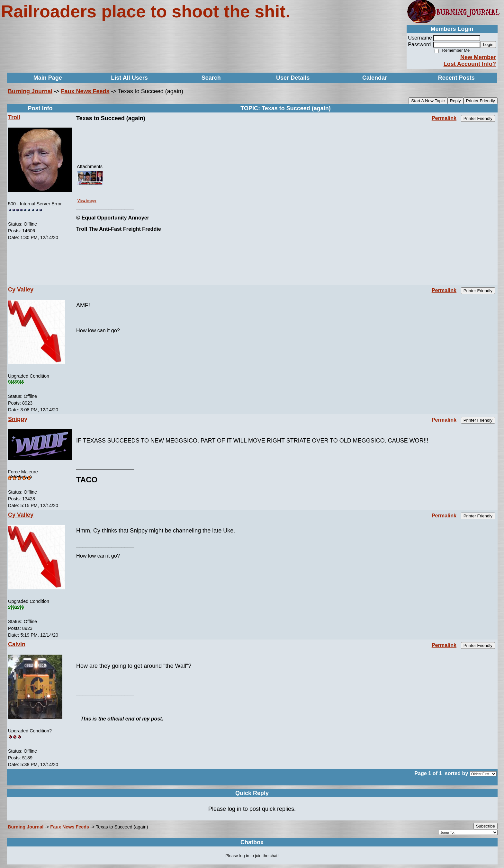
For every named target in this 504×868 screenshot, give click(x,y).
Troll (14, 117)
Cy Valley (21, 290)
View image (87, 201)
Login (488, 45)
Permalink (444, 118)
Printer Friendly (481, 101)
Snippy (18, 419)
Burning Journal (30, 91)
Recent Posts (456, 78)
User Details (293, 78)
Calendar (375, 78)
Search (211, 78)
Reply (455, 101)
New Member (478, 57)
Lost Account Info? (470, 64)
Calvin (17, 644)
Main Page (48, 78)
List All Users (129, 78)
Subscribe (486, 826)
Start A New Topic (428, 101)
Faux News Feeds (85, 91)
